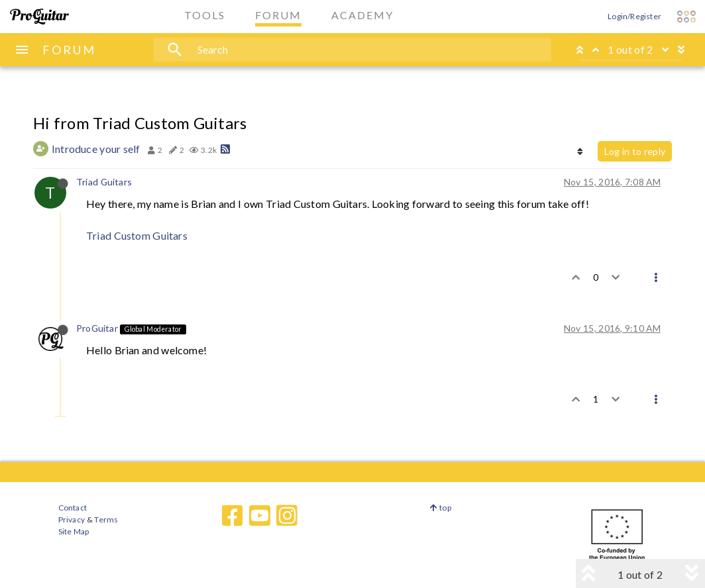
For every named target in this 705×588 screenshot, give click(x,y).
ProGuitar (97, 328)
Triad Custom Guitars (137, 235)
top (440, 508)
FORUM (69, 50)
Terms (106, 519)
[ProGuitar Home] (39, 17)
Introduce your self (96, 149)
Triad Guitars (104, 182)
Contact (73, 508)
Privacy (72, 519)
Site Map (74, 531)
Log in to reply (635, 151)
